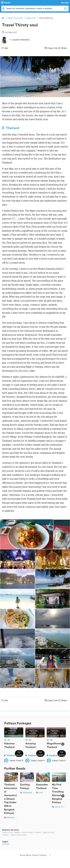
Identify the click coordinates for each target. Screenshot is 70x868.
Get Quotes (19, 753)
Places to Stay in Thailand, (31, 832)
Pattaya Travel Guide (15, 18)
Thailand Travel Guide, (18, 835)
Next (63, 744)
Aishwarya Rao (29, 792)
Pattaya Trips (31, 18)
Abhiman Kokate (14, 817)
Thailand (11, 128)
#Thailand (6, 844)
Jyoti (41, 792)
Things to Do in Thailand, (11, 832)
